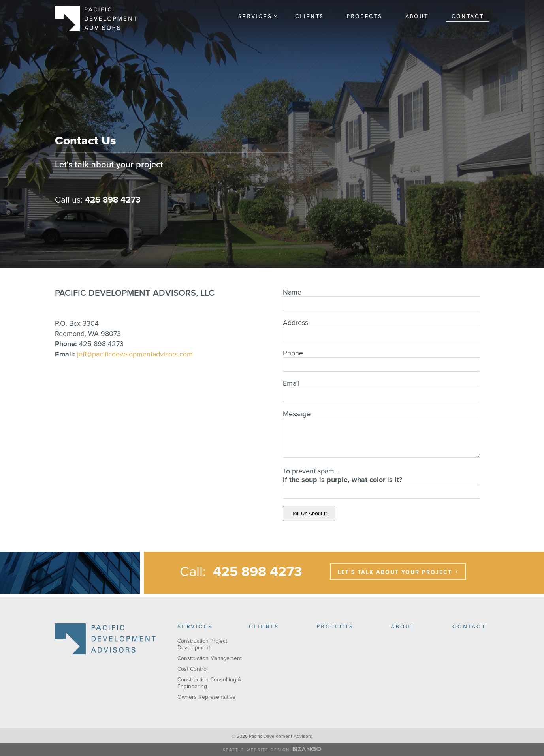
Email (291, 383)
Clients (310, 16)
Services (258, 16)
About (417, 16)
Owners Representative (206, 697)
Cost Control (193, 669)
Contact (468, 16)
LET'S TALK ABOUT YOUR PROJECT (395, 572)
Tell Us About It (309, 513)
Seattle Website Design (256, 750)
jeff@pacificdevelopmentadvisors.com (135, 354)
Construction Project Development (202, 644)
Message (297, 414)
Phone (293, 353)
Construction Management (210, 658)
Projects (364, 16)
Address (296, 323)
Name (292, 292)
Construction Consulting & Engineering (209, 683)
